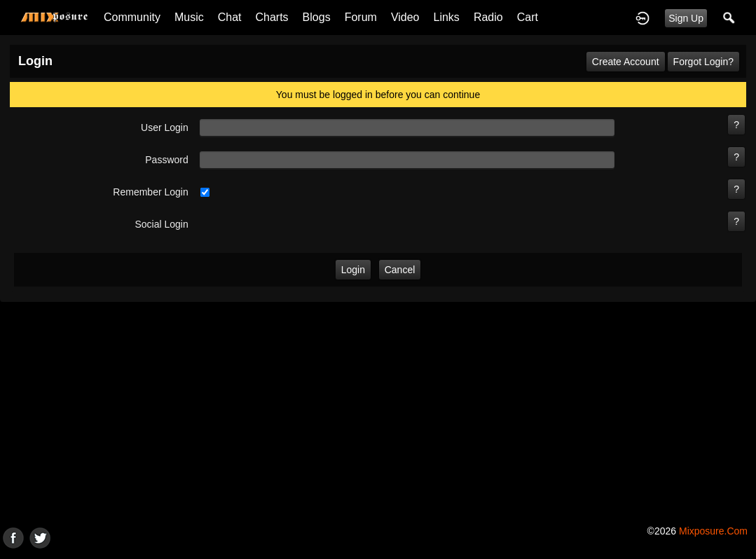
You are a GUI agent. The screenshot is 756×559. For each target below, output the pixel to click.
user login (165, 127)
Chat (230, 17)
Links (447, 17)
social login (161, 224)
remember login (150, 192)
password (166, 160)
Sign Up (686, 18)
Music (189, 17)
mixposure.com (713, 531)
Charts (272, 17)
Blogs (317, 17)
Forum (361, 17)
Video (405, 17)
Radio (488, 17)
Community (132, 17)
